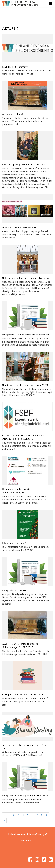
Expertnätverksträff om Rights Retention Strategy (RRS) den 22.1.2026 (24, 437)
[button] (51, 3)
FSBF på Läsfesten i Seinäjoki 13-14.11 (23, 695)
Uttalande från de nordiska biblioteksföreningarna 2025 (17, 491)
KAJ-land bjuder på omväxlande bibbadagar (25, 164)
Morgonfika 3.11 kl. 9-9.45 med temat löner (25, 796)
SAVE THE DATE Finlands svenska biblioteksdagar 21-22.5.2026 (20, 645)
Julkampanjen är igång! (14, 543)
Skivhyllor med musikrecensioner (19, 227)
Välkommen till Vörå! (13, 114)
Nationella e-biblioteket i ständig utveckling (25, 278)
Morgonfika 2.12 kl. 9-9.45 (16, 590)
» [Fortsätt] (4, 820)
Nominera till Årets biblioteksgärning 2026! (25, 385)
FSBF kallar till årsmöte (15, 67)
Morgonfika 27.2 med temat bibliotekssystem (26, 335)
